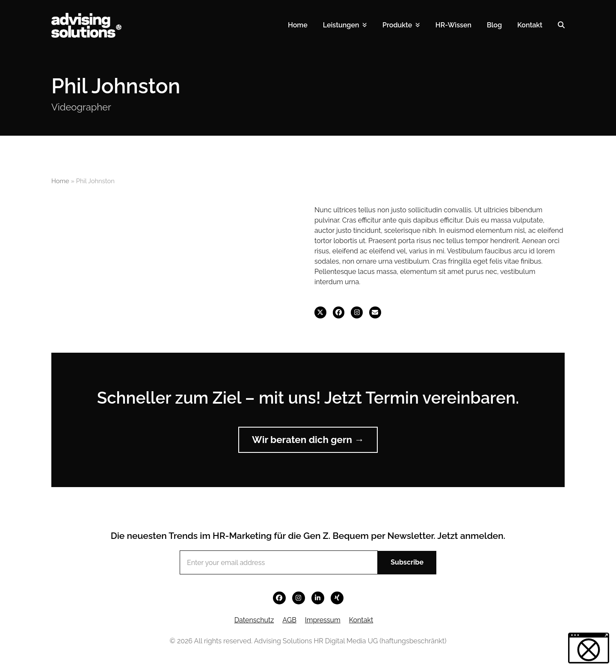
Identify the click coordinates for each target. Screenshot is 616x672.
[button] (561, 25)
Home (60, 181)
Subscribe (407, 562)
